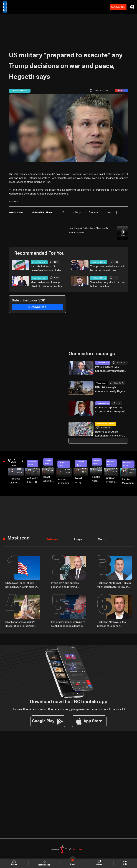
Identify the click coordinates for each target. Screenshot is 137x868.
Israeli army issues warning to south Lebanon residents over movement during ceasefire (68, 624)
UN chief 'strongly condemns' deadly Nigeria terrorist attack (110, 390)
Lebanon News (103, 363)
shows (99, 863)
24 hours (52, 539)
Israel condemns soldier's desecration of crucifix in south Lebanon (20, 624)
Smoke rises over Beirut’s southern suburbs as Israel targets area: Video (97, 479)
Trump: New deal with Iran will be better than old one (107, 268)
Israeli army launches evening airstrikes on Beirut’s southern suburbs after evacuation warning (82, 481)
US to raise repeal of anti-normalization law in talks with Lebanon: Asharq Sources (22, 585)
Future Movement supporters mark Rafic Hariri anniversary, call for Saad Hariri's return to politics (129, 481)
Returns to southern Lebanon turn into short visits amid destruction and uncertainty (111, 434)
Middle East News (39, 262)
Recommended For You (39, 253)
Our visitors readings (92, 354)
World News (101, 383)
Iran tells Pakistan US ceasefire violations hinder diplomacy (46, 269)
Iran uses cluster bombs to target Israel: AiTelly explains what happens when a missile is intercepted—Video (17, 481)
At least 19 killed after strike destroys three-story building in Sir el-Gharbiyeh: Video (33, 480)
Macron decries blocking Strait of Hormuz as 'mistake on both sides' (47, 285)
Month (101, 539)
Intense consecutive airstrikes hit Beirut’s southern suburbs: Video (65, 481)
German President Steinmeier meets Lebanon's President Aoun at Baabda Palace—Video (112, 480)
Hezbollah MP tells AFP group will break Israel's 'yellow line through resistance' (114, 585)
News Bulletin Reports (106, 424)
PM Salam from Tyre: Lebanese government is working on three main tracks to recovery (110, 369)
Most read (19, 538)
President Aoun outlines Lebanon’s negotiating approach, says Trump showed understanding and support (67, 585)
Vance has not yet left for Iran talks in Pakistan (107, 284)
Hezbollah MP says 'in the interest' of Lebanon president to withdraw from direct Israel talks (113, 624)
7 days (77, 539)
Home (14, 863)
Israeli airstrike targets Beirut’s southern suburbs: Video (49, 479)
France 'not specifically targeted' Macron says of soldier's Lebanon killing (110, 410)
